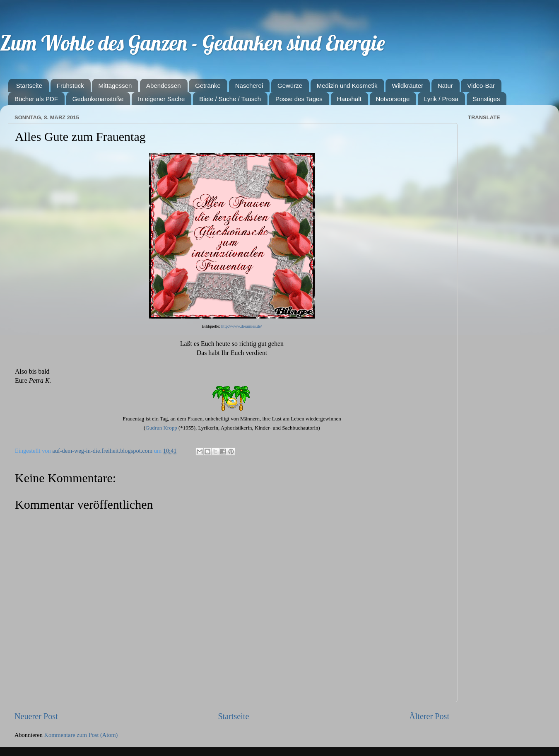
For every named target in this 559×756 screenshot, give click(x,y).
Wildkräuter (407, 86)
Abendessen (163, 86)
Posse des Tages (299, 99)
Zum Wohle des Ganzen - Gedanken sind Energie (192, 43)
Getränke (208, 86)
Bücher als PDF (36, 99)
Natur (445, 86)
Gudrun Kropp (161, 428)
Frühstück (70, 86)
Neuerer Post (36, 716)
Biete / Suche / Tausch (230, 99)
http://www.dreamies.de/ (241, 326)
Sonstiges (487, 99)
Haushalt (349, 99)
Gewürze (290, 86)
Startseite (29, 86)
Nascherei (249, 86)
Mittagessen (115, 86)
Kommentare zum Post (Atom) (81, 735)
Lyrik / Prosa (441, 99)
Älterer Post (429, 716)
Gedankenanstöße (98, 99)
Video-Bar (481, 86)
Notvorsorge (393, 99)
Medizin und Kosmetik (347, 86)
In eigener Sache (161, 99)
